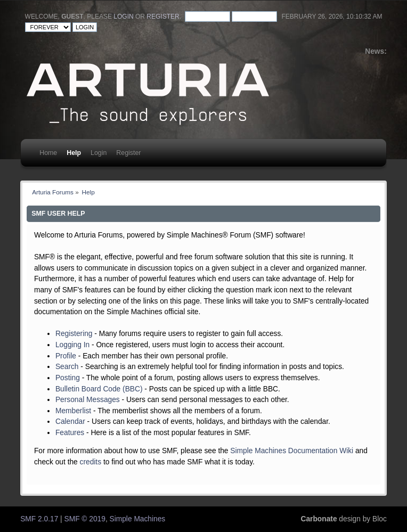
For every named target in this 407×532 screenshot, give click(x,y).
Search (67, 367)
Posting (68, 378)
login (123, 17)
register (163, 17)
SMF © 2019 (85, 519)
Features (70, 433)
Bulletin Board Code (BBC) (99, 389)
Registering (74, 334)
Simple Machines (138, 519)
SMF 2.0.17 (39, 519)
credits (91, 462)
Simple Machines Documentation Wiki (292, 451)
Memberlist (73, 411)
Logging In (72, 345)
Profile (66, 356)
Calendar (70, 421)
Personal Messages (88, 400)
